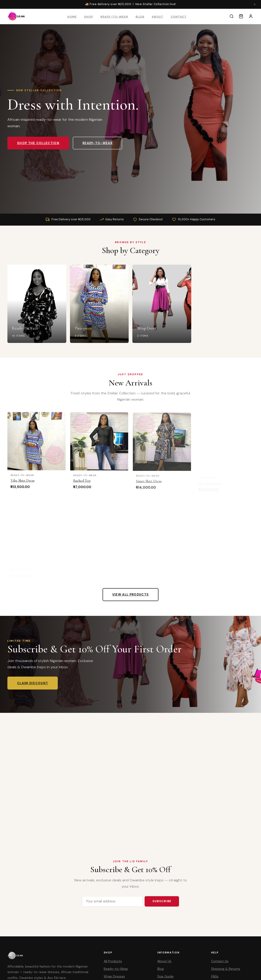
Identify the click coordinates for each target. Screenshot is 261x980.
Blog (140, 17)
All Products (113, 961)
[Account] (251, 16)
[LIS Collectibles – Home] (16, 16)
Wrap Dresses (114, 976)
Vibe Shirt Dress (23, 483)
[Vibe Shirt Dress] (36, 444)
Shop (89, 17)
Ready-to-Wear (114, 17)
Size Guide (165, 976)
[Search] (232, 16)
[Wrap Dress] (162, 305)
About (158, 17)
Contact (179, 17)
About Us (164, 961)
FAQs (215, 976)
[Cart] (241, 16)
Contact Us (220, 961)
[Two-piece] (99, 305)
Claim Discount (33, 683)
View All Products (130, 594)
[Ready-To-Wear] (37, 304)
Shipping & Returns (226, 969)
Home (72, 17)
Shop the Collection (38, 143)
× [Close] (255, 4)
